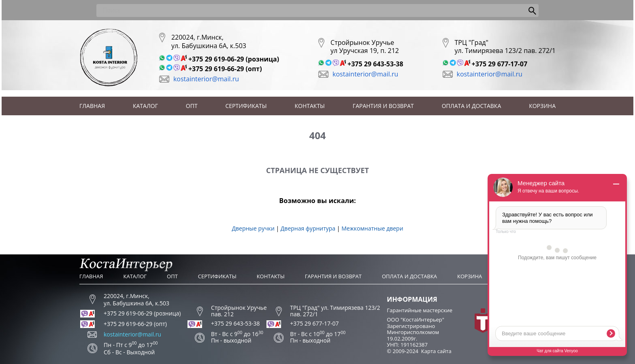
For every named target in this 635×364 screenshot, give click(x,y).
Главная (92, 106)
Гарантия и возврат (383, 106)
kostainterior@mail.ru (206, 79)
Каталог (145, 106)
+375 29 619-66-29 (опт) (225, 69)
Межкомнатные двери (372, 228)
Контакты (310, 106)
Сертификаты (246, 106)
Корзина (542, 106)
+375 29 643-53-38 (375, 64)
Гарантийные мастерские (420, 310)
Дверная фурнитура (308, 228)
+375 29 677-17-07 (500, 64)
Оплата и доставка (472, 106)
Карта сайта (436, 351)
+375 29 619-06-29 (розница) (234, 59)
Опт (192, 106)
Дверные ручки (253, 228)
